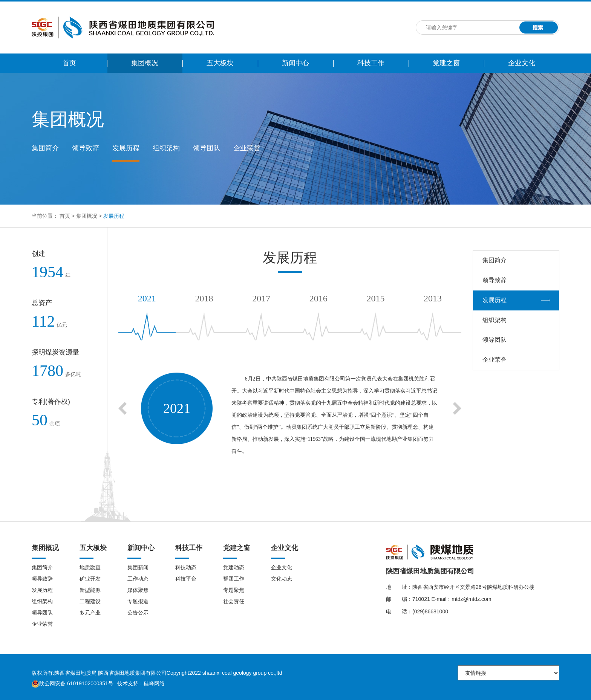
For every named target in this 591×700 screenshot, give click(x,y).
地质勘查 (90, 567)
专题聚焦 (234, 590)
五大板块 (220, 63)
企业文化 (522, 63)
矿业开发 (90, 579)
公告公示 (138, 613)
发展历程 (126, 148)
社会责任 (234, 601)
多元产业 (90, 613)
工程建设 (90, 601)
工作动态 (138, 579)
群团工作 (234, 579)
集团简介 (45, 148)
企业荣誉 (247, 148)
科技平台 (186, 579)
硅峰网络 (154, 683)
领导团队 (207, 148)
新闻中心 (295, 63)
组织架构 (166, 148)
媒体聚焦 (138, 590)
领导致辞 (86, 148)
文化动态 (282, 579)
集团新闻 (138, 567)
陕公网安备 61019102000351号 (73, 683)
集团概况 (145, 63)
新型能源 (90, 590)
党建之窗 (446, 63)
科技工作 (371, 63)
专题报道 (138, 601)
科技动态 (186, 567)
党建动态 (234, 567)
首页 (69, 63)
